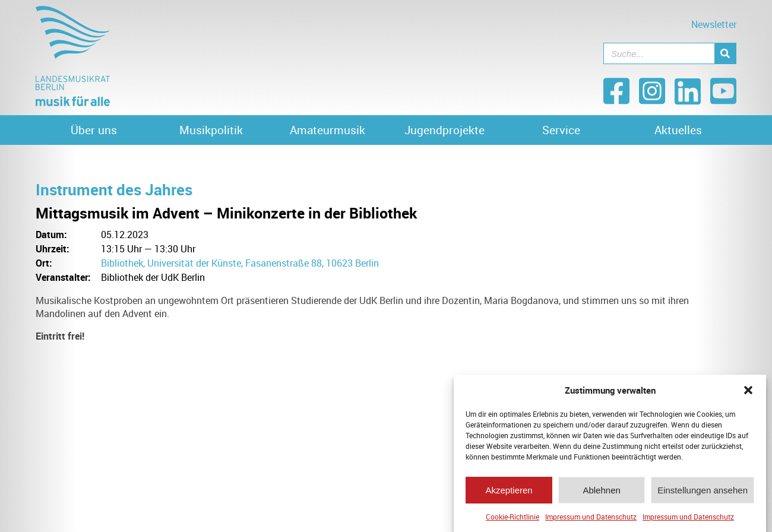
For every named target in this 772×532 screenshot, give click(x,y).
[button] (748, 393)
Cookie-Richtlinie (512, 520)
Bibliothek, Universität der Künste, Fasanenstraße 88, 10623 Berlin (240, 263)
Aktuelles (678, 130)
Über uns (94, 130)
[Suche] (725, 53)
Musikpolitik (211, 130)
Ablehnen (601, 493)
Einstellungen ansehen (703, 493)
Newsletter (714, 24)
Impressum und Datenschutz (591, 520)
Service (561, 130)
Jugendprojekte (444, 130)
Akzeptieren (509, 493)
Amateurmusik (328, 130)
